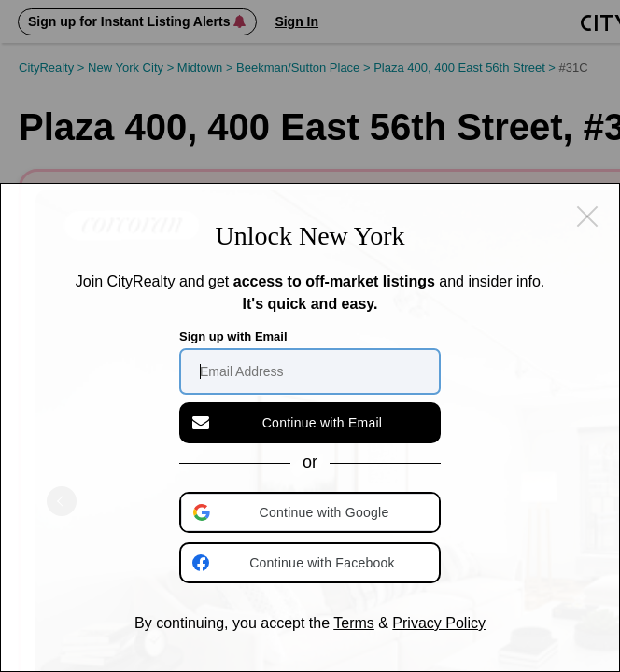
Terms (354, 623)
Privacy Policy (439, 623)
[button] (312, 512)
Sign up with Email (233, 336)
